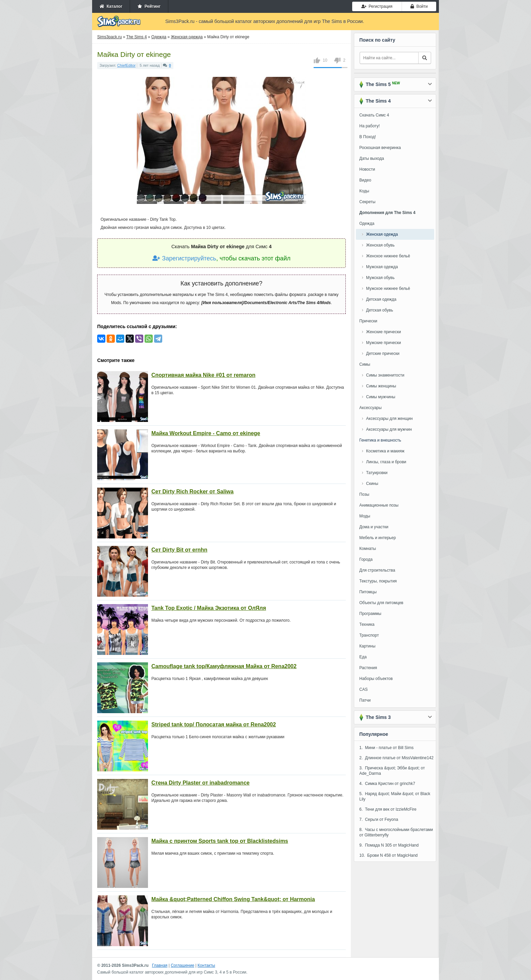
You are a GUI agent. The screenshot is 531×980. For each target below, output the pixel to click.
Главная (160, 965)
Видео (365, 180)
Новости (367, 169)
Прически (368, 321)
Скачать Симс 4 (374, 115)
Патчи (365, 700)
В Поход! (368, 137)
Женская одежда (382, 234)
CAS (364, 689)
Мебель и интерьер (378, 538)
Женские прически (384, 332)
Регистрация (377, 6)
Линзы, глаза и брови (386, 462)
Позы (364, 494)
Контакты (206, 965)
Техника (367, 624)
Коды (364, 191)
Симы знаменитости (385, 375)
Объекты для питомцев (381, 603)
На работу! (369, 126)
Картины (367, 646)
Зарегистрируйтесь (184, 258)
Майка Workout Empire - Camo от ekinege (206, 433)
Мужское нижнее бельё (388, 289)
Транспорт (369, 635)
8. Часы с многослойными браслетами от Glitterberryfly (396, 832)
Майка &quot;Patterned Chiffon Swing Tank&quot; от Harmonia (233, 899)
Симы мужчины (381, 397)
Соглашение (182, 965)
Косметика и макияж (385, 451)
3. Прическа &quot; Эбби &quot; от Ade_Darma (392, 771)
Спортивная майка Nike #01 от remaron (203, 375)
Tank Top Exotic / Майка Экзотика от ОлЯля (209, 608)
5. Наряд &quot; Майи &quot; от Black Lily (395, 796)
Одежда (367, 223)
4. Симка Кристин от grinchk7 (387, 784)
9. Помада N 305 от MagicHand (389, 845)
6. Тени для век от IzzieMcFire (388, 809)
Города (366, 559)
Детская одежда (381, 299)
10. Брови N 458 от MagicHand (388, 855)
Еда (363, 657)
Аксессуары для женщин (389, 419)
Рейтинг (149, 6)
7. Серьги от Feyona (379, 819)
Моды (365, 516)
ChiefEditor (126, 65)
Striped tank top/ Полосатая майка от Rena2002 (214, 725)
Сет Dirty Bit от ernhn (179, 550)
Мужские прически (384, 343)
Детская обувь (380, 310)
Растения (368, 668)
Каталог (111, 6)
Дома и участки (374, 527)
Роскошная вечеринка (380, 148)
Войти (419, 6)
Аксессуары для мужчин (389, 429)
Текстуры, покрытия (378, 581)
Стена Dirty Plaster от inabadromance (200, 783)
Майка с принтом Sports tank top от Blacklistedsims (220, 841)
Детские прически (383, 354)
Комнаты (368, 549)
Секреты (367, 202)
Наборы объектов (376, 679)
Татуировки (377, 473)
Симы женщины (381, 386)
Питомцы (368, 592)
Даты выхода (372, 158)
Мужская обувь (380, 278)
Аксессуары (370, 408)
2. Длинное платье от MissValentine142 (396, 758)
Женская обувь (380, 245)
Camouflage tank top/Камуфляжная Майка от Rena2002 (224, 666)
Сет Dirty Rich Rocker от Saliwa (193, 492)
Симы (365, 364)
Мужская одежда (382, 267)
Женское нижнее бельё (388, 256)
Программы (370, 614)
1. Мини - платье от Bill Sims (386, 748)
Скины (372, 484)
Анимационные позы (379, 505)
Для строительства (377, 570)
